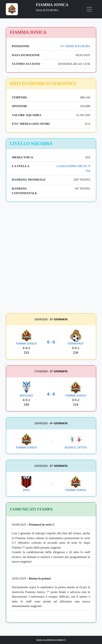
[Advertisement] (51, 259)
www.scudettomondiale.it (51, 640)
